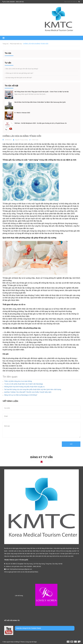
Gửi (71, 444)
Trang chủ (6, 44)
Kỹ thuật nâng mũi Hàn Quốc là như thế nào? (19, 78)
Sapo (35, 642)
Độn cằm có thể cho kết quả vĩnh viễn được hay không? (22, 69)
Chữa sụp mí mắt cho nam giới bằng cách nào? (19, 73)
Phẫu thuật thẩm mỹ (16, 44)
